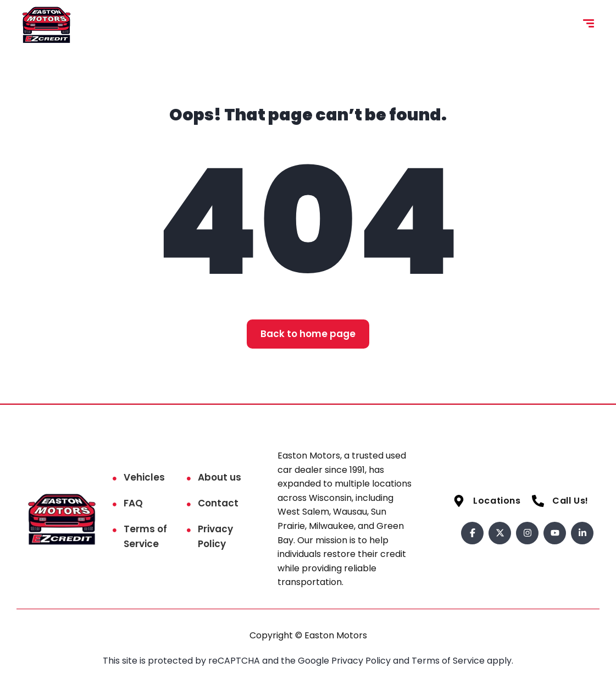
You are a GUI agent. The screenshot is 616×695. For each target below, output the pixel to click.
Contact (218, 503)
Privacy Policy (215, 536)
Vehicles (144, 477)
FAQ (133, 503)
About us (220, 477)
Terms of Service (145, 536)
